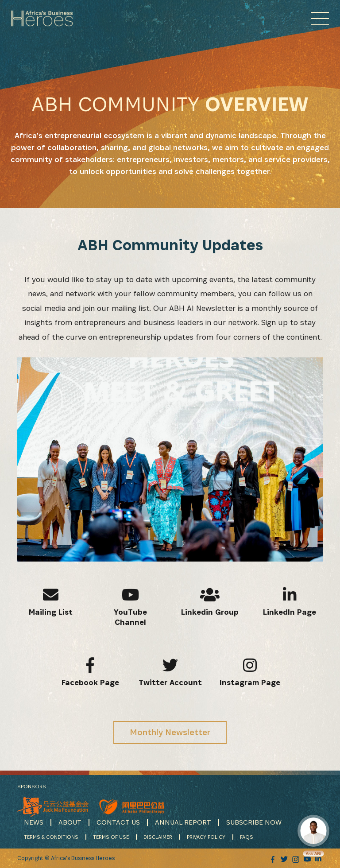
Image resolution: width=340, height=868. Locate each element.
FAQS (247, 837)
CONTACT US (118, 822)
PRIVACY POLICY (206, 837)
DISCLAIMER (158, 837)
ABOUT (70, 822)
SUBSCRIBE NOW (254, 822)
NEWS (34, 822)
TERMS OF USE (111, 837)
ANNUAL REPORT (183, 822)
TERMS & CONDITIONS (51, 837)
